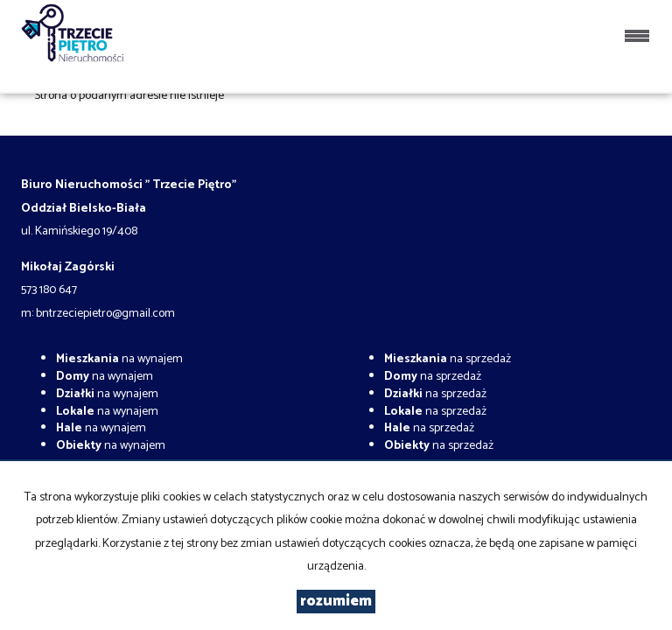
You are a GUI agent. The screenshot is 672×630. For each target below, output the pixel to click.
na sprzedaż (448, 359)
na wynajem (119, 359)
